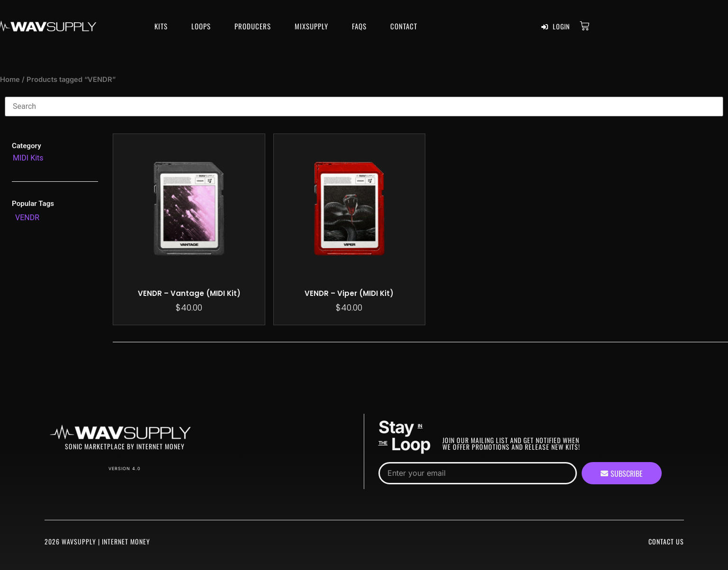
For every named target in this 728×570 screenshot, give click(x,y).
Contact (404, 26)
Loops (201, 26)
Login (556, 26)
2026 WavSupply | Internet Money (97, 541)
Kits (161, 26)
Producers (253, 26)
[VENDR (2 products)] (27, 218)
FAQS (359, 26)
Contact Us (666, 541)
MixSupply (311, 26)
